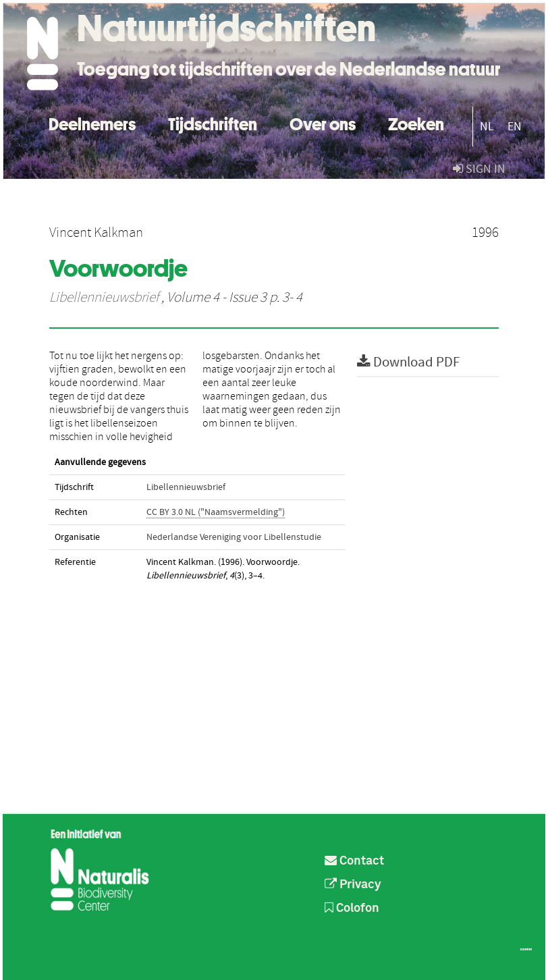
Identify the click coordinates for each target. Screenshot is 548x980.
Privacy (353, 885)
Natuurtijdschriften (226, 28)
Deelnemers (92, 123)
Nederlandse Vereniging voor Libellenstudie (234, 537)
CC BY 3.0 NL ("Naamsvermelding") (216, 512)
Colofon (352, 908)
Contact (354, 861)
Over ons (323, 123)
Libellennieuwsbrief (104, 298)
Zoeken (416, 123)
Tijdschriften (213, 123)
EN (515, 127)
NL (487, 127)
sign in (479, 169)
